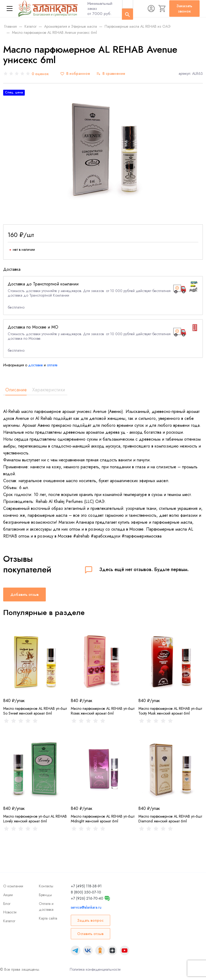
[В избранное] (75, 74)
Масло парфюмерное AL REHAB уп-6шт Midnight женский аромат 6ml (103, 819)
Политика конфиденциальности (95, 969)
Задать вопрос (90, 920)
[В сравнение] (111, 74)
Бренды (45, 895)
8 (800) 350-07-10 (86, 892)
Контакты (46, 886)
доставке (36, 365)
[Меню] (10, 9)
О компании (13, 886)
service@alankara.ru (86, 907)
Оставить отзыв (90, 934)
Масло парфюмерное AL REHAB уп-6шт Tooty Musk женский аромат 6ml (170, 711)
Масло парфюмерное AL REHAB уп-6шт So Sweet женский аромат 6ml (35, 711)
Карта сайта (48, 918)
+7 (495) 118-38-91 (86, 886)
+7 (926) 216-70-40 (87, 898)
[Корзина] (162, 9)
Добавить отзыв (24, 594)
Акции (8, 895)
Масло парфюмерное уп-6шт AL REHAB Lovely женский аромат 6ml (35, 819)
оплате (52, 365)
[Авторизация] (151, 9)
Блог (7, 904)
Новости (10, 912)
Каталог (9, 921)
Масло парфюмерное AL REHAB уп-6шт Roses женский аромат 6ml (103, 711)
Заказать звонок (184, 9)
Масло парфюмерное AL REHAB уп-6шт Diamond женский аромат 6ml (170, 819)
